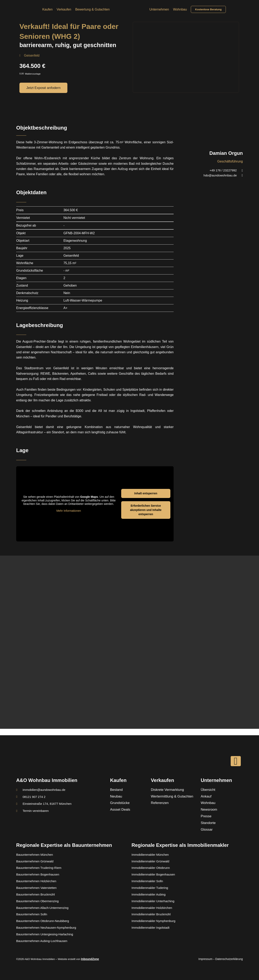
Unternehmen (159, 9)
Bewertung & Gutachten (92, 9)
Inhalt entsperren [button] (146, 493)
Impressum (208, 959)
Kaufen (47, 9)
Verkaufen (64, 9)
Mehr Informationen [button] (69, 511)
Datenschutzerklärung (230, 959)
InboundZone (89, 959)
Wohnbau (180, 9)
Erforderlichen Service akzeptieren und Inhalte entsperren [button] (146, 510)
